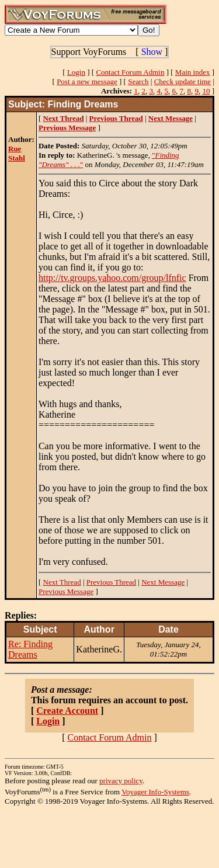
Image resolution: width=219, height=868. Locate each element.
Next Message (163, 582)
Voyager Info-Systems (155, 792)
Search (138, 81)
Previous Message (66, 591)
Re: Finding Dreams (30, 649)
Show (152, 52)
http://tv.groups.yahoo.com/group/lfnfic (112, 278)
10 (206, 91)
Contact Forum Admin (130, 72)
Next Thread (62, 582)
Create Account (67, 711)
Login (76, 72)
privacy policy (121, 781)
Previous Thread (111, 582)
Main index (193, 72)
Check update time (182, 81)
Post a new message (87, 81)
